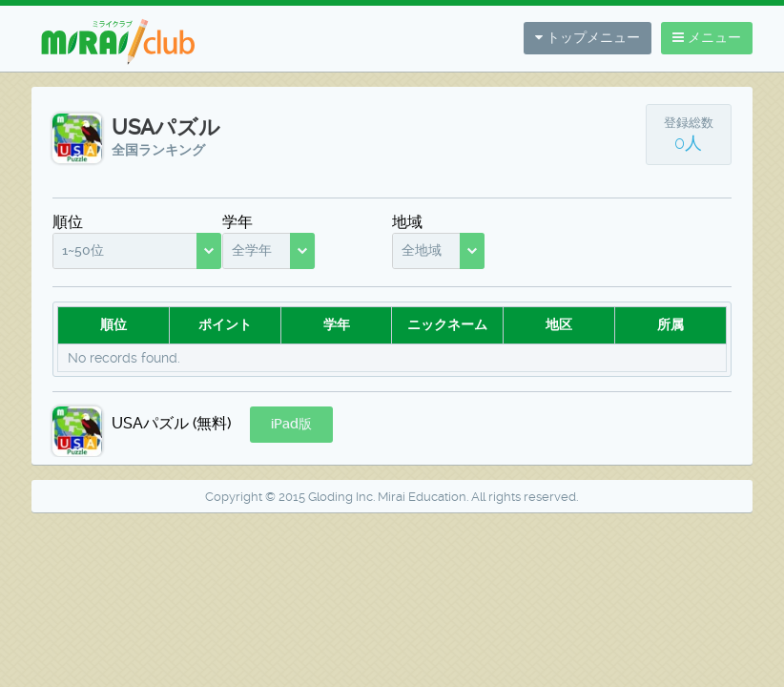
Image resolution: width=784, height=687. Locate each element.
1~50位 (83, 250)
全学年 (252, 250)
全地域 (422, 250)
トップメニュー (588, 37)
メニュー (707, 37)
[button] (291, 425)
